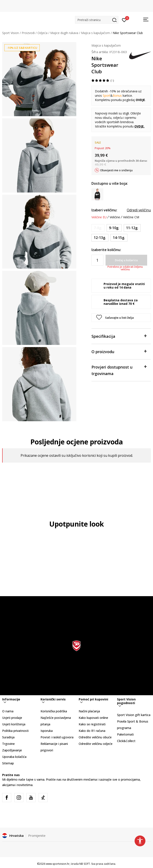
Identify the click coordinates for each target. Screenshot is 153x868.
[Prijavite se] (124, 20)
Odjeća (42, 33)
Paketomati (125, 734)
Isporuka (47, 731)
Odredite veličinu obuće (95, 737)
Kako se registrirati (92, 724)
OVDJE (139, 126)
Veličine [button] (115, 217)
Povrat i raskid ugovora (57, 737)
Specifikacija (119, 336)
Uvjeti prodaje (12, 718)
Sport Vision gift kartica (134, 715)
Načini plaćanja (89, 711)
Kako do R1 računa (92, 731)
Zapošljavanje (12, 750)
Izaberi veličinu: (104, 210)
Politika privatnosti (15, 731)
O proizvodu (119, 351)
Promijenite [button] (37, 835)
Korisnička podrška (54, 711)
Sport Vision (11, 33)
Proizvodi (28, 33)
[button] (97, 20)
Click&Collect (126, 741)
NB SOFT (85, 864)
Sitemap (8, 763)
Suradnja (8, 737)
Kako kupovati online (93, 718)
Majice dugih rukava (64, 33)
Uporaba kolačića (14, 757)
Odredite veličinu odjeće (96, 744)
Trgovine (8, 744)
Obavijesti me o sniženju (116, 170)
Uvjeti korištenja (14, 724)
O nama (8, 711)
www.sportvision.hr (58, 864)
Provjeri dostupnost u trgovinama (119, 370)
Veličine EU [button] (99, 217)
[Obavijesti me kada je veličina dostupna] (98, 228)
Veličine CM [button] (131, 217)
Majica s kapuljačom (95, 33)
